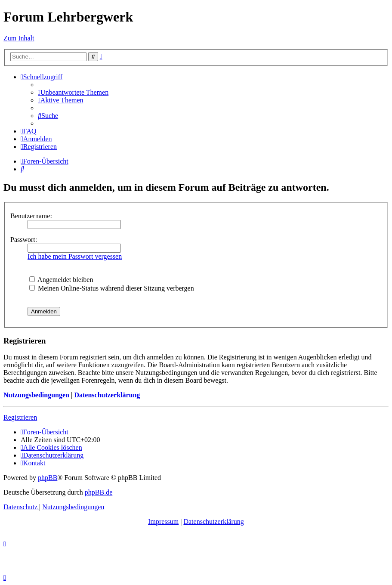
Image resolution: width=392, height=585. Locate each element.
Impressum (163, 522)
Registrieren (20, 417)
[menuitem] (73, 92)
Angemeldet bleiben (61, 280)
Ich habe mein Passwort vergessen (75, 256)
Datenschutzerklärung (107, 395)
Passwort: (24, 240)
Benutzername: (31, 216)
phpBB (48, 478)
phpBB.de (99, 492)
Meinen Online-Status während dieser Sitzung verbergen (112, 288)
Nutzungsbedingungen (36, 395)
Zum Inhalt (19, 38)
